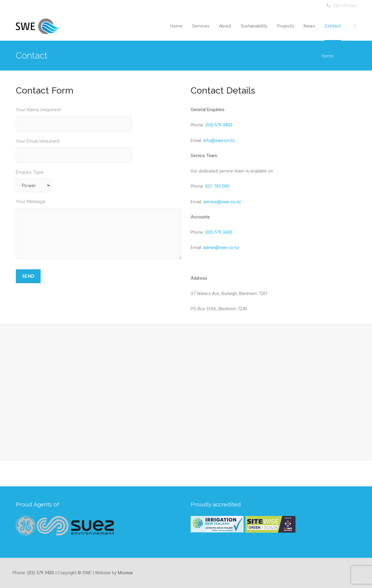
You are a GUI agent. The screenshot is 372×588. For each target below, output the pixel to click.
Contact (333, 26)
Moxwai (125, 573)
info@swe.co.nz (219, 140)
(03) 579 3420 (345, 6)
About (225, 26)
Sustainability (254, 26)
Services (201, 26)
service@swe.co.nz (222, 202)
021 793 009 (217, 186)
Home (176, 26)
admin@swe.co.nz (221, 248)
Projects (286, 26)
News (309, 26)
